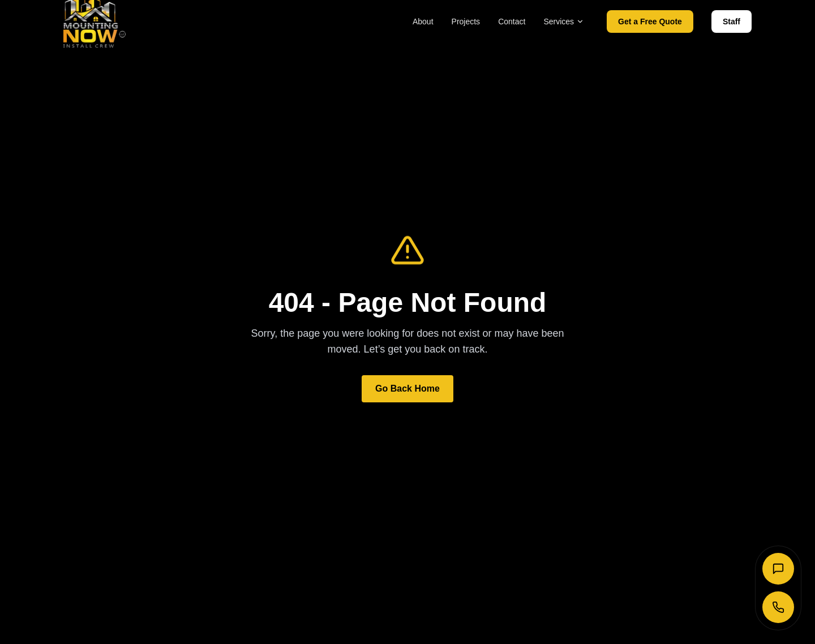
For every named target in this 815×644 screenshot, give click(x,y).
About (423, 22)
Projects (466, 22)
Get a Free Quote (650, 22)
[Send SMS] (778, 569)
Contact (512, 22)
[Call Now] (778, 607)
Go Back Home (407, 388)
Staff (732, 22)
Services (564, 22)
